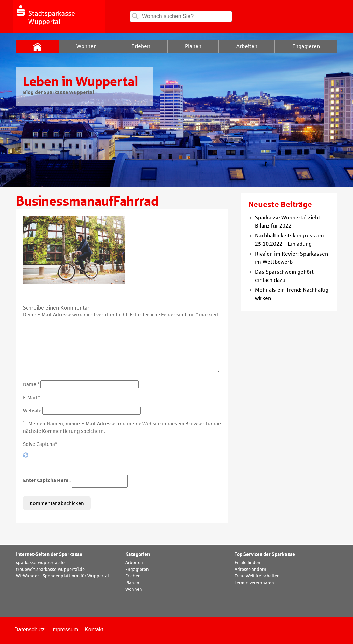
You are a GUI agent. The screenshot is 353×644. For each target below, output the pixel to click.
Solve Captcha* (40, 444)
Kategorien (138, 554)
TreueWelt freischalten (257, 576)
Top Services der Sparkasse (265, 554)
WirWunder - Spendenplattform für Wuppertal (62, 576)
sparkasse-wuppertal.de (40, 563)
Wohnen (134, 589)
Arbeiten (134, 563)
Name (31, 384)
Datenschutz (30, 629)
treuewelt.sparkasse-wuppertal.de (50, 570)
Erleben (133, 576)
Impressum (65, 629)
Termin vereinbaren (254, 583)
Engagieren (137, 570)
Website (32, 411)
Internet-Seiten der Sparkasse (49, 554)
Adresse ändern (250, 570)
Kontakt (94, 629)
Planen (132, 583)
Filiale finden (248, 563)
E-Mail (31, 398)
